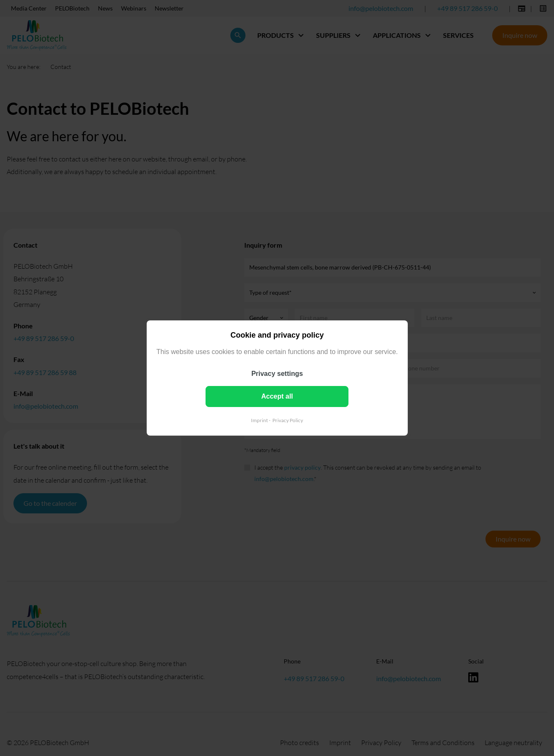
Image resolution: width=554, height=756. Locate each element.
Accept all (277, 396)
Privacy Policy (288, 420)
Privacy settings (277, 374)
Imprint (259, 420)
